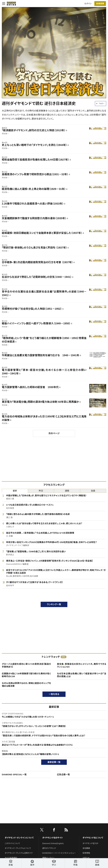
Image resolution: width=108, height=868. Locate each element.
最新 (15, 491)
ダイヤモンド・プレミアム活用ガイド (19, 853)
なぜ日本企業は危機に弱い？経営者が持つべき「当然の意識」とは (82, 675)
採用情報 (86, 853)
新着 (11, 863)
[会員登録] (100, 4)
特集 (76, 863)
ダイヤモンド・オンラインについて (19, 838)
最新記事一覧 (54, 762)
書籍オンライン (48, 858)
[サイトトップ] (11, 4)
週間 (67, 491)
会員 (93, 491)
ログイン (88, 4)
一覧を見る (54, 694)
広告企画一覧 (63, 774)
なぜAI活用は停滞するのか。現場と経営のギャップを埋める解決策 (26, 685)
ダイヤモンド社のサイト (53, 838)
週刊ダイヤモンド (49, 848)
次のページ (54, 433)
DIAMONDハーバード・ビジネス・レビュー (59, 853)
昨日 (41, 491)
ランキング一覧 (54, 604)
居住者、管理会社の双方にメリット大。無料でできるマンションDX (82, 665)
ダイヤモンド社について (93, 838)
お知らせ (86, 858)
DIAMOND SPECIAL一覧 (14, 774)
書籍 (97, 863)
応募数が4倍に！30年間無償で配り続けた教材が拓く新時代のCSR (26, 675)
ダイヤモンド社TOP (90, 843)
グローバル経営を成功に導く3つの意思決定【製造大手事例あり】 (26, 665)
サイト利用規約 (11, 858)
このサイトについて (12, 843)
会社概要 (86, 848)
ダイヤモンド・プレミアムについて (18, 848)
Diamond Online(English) (53, 843)
